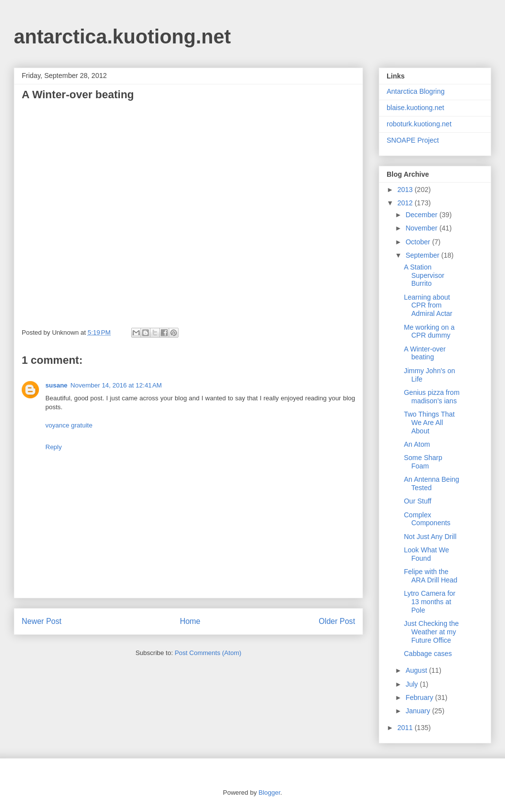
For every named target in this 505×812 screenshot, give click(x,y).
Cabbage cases (428, 654)
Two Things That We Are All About (429, 423)
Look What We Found (427, 554)
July (413, 684)
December (422, 215)
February (420, 697)
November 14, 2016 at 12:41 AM (116, 385)
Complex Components (427, 519)
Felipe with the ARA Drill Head (431, 576)
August (417, 670)
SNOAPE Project (413, 140)
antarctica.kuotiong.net (122, 37)
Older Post (337, 621)
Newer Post (42, 621)
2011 (406, 728)
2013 (406, 190)
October (419, 242)
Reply (54, 447)
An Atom (417, 444)
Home (190, 621)
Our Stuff (418, 501)
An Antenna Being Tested (432, 483)
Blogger (269, 793)
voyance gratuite (69, 425)
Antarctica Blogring (416, 91)
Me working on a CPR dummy (429, 331)
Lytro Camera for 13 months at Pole (430, 602)
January (419, 711)
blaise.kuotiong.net (415, 108)
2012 (406, 203)
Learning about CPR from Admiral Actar (428, 306)
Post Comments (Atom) (208, 653)
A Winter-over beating (425, 353)
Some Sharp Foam (423, 462)
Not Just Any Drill (430, 537)
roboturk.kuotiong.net (419, 124)
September (423, 255)
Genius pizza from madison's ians (432, 397)
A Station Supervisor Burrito (424, 275)
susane (56, 385)
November (422, 228)
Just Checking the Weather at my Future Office (431, 632)
